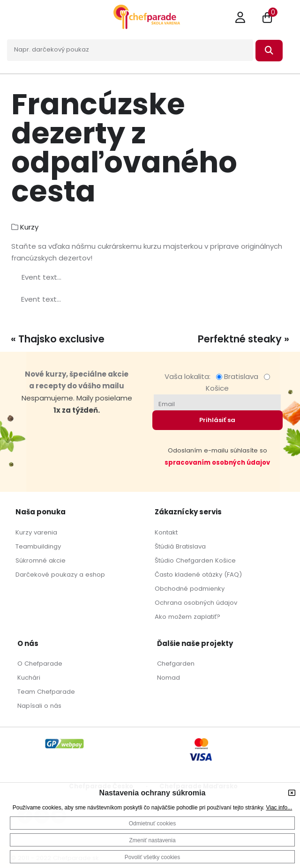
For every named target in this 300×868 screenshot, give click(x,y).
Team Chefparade (46, 692)
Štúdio (164, 560)
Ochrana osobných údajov (196, 603)
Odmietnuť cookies (153, 823)
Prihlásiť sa (217, 420)
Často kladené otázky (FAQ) (198, 575)
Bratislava (239, 376)
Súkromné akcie (41, 560)
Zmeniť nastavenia (152, 840)
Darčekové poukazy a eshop (60, 575)
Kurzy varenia (36, 532)
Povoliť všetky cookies (153, 857)
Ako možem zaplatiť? (187, 617)
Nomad (169, 678)
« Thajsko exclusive (58, 339)
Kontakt (166, 532)
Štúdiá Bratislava (180, 546)
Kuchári (29, 678)
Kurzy (29, 227)
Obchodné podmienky (190, 589)
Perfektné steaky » (244, 339)
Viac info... (279, 808)
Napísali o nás (39, 706)
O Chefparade (40, 664)
